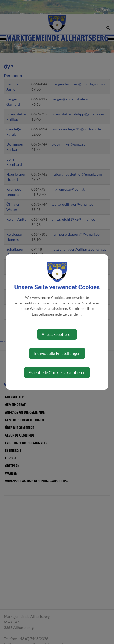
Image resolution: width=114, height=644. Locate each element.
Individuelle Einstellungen (57, 353)
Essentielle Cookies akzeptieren (57, 372)
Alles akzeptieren (57, 334)
